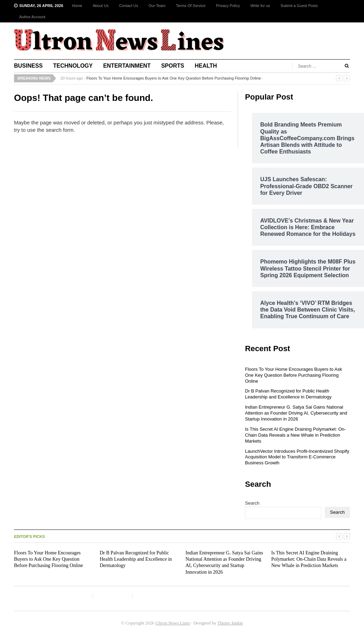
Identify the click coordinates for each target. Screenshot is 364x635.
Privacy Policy (228, 6)
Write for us (260, 6)
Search (252, 503)
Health (206, 66)
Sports (173, 66)
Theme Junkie (230, 623)
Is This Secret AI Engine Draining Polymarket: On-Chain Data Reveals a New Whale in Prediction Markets (295, 435)
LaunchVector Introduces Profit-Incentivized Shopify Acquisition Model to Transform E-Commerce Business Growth (297, 457)
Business (28, 66)
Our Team (157, 6)
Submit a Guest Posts (299, 6)
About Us (101, 6)
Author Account (32, 17)
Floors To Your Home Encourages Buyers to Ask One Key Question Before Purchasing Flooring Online (174, 78)
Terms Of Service (191, 6)
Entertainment (127, 66)
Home (77, 6)
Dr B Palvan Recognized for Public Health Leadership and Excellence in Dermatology (288, 394)
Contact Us (128, 6)
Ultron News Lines (173, 623)
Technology (73, 66)
